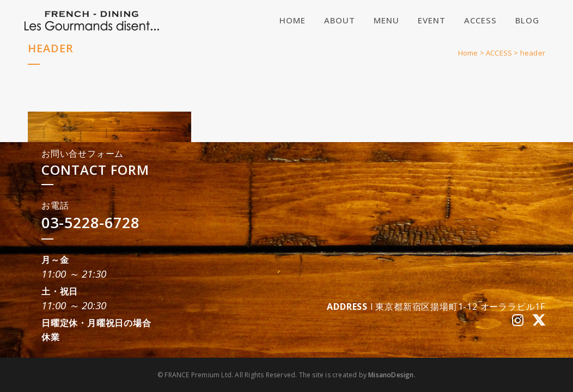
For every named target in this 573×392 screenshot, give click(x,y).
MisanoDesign (391, 375)
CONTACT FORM (95, 170)
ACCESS (499, 53)
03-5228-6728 (90, 222)
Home (468, 53)
